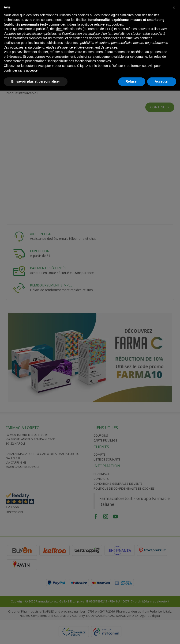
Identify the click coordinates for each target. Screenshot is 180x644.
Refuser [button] (132, 81)
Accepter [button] (162, 81)
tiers (59, 29)
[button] (174, 8)
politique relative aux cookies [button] (102, 24)
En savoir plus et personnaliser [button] (36, 81)
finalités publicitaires (48, 43)
